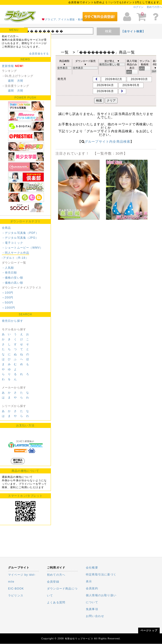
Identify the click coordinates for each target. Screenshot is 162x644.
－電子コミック (12, 243)
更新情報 (8, 66)
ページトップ (149, 630)
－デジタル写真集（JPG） (20, 238)
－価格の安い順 (12, 278)
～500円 (8, 303)
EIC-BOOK (16, 589)
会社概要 (92, 568)
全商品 (6, 228)
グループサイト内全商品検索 (108, 141)
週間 (11, 81)
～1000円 (9, 308)
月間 (20, 81)
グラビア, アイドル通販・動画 (64, 19)
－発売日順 (9, 273)
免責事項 (92, 609)
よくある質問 (56, 602)
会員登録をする (39, 54)
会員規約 (92, 588)
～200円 (8, 298)
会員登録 (53, 582)
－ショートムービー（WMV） (22, 248)
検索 (108, 31)
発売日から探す (12, 321)
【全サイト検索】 (133, 31)
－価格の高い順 (12, 283)
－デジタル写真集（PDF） (20, 233)
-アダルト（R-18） (15, 258)
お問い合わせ (95, 616)
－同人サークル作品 (16, 253)
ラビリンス (16, 596)
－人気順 (8, 268)
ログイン (138, 7)
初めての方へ (154, 7)
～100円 (8, 293)
